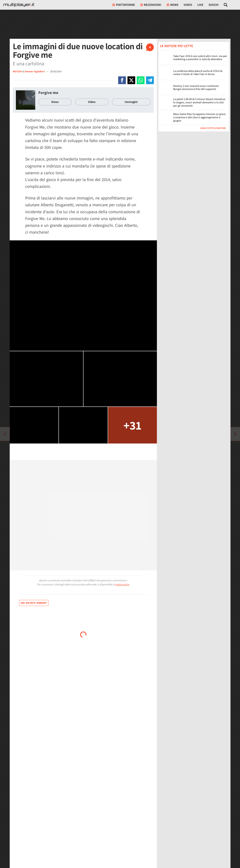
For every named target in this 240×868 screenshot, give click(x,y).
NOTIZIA (17, 71)
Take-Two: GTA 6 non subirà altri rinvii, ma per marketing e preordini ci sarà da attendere (200, 58)
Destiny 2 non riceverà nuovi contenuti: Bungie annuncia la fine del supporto (196, 88)
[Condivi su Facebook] (122, 80)
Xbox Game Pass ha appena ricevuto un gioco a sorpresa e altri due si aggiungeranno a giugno (199, 117)
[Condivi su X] (131, 80)
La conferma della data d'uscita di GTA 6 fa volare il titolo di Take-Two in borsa (198, 73)
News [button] (172, 5)
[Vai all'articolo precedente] (235, 434)
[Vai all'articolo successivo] (5, 434)
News (55, 102)
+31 (132, 425)
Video (188, 5)
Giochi (214, 5)
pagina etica (122, 584)
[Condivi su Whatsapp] (141, 80)
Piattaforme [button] (124, 5)
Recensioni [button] (151, 5)
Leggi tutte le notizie (213, 128)
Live (200, 5)
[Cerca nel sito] (226, 5)
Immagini (131, 102)
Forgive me (48, 93)
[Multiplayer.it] (19, 5)
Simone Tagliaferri (35, 71)
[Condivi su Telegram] (150, 80)
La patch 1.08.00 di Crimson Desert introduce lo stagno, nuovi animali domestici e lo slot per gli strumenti (199, 102)
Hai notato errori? (34, 603)
